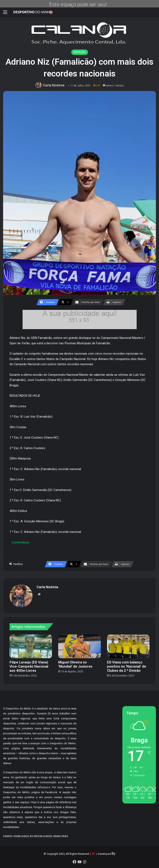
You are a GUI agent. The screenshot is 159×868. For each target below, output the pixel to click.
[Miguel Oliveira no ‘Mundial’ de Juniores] (79, 646)
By (113, 853)
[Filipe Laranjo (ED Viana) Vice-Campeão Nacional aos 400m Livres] (31, 646)
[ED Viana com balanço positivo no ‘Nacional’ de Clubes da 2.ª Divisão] (128, 646)
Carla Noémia (54, 85)
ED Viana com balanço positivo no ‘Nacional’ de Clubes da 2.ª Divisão (127, 666)
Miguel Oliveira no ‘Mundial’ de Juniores (75, 664)
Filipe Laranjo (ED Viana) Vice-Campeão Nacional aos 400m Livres (29, 666)
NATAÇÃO (80, 52)
